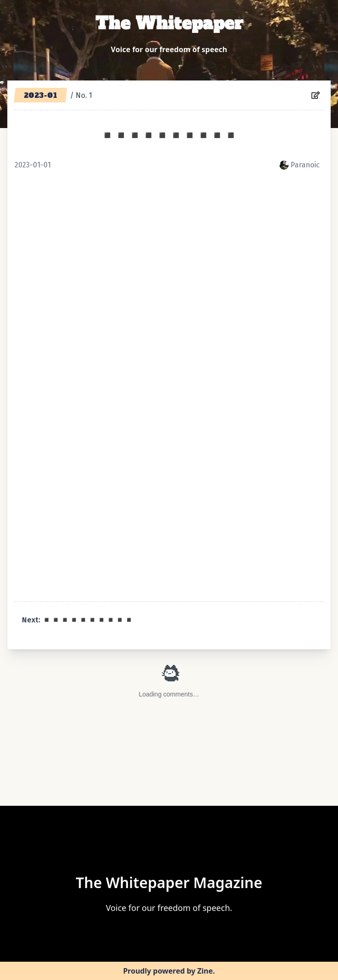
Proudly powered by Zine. (169, 971)
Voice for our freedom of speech (169, 49)
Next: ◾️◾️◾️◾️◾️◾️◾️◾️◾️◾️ (78, 620)
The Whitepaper (169, 24)
